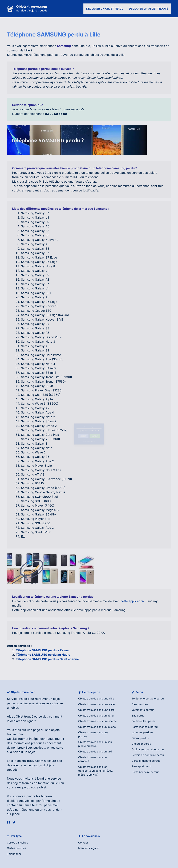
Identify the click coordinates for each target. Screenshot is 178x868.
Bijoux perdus (140, 738)
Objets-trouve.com (32, 7)
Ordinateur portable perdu (148, 749)
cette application (132, 601)
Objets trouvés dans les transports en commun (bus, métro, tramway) (96, 771)
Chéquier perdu (141, 744)
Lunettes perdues (142, 732)
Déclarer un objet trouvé (149, 9)
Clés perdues (140, 704)
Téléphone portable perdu (148, 699)
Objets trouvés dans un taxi (95, 752)
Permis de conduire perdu (148, 755)
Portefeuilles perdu (144, 721)
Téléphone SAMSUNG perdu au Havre (43, 655)
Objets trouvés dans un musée (97, 727)
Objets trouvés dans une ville (96, 699)
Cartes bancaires (17, 843)
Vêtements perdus (143, 710)
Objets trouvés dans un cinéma (97, 721)
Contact (83, 843)
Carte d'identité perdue (146, 761)
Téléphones (14, 854)
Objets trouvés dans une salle (96, 704)
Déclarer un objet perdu (105, 9)
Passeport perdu (142, 766)
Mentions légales (89, 848)
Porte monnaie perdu (145, 727)
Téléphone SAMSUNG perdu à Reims (42, 650)
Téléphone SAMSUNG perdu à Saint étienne (47, 659)
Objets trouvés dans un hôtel (96, 716)
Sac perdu (138, 716)
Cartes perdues (17, 848)
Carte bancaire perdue (145, 772)
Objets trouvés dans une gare (96, 710)
